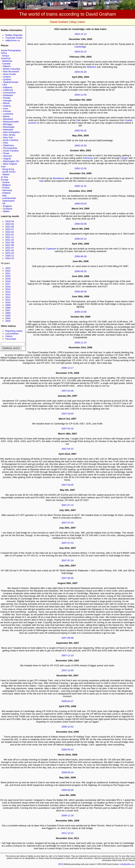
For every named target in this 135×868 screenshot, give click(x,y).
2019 (8, 279)
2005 (8, 316)
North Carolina (11, 140)
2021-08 (10, 245)
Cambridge (80, 47)
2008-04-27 (67, 701)
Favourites (11, 339)
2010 (8, 302)
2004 (8, 318)
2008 (8, 308)
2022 (8, 271)
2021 (8, 273)
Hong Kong (8, 169)
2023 (8, 268)
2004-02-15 (81, 52)
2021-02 (10, 253)
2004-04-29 (81, 72)
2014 (8, 292)
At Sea (4, 177)
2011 (8, 300)
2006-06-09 (81, 256)
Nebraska (8, 130)
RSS (61, 864)
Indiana (7, 106)
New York (8, 137)
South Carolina (11, 151)
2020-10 (10, 258)
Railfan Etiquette (14, 35)
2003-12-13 (81, 34)
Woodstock (59, 178)
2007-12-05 (67, 670)
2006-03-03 (81, 204)
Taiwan (6, 174)
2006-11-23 (81, 343)
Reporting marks (14, 331)
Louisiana (8, 114)
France (6, 188)
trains (81, 22)
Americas (6, 58)
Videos (9, 336)
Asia (3, 166)
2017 (8, 284)
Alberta (7, 66)
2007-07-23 (67, 543)
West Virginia (10, 164)
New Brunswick (11, 71)
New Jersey (9, 135)
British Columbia (12, 69)
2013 (8, 295)
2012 (8, 297)
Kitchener (88, 158)
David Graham (59, 22)
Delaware (8, 95)
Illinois (6, 103)
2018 (8, 281)
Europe (5, 180)
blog (73, 22)
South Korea (9, 172)
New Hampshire (12, 132)
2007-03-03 (67, 414)
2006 (8, 313)
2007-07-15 (67, 505)
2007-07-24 (67, 560)
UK (4, 203)
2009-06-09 (67, 790)
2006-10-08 (81, 312)
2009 (8, 305)
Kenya (6, 56)
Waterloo (91, 67)
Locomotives (12, 334)
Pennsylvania (10, 148)
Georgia (7, 101)
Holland (6, 193)
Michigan (8, 124)
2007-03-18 (67, 429)
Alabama (8, 87)
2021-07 (10, 248)
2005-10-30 (81, 146)
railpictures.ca (12, 40)
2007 (8, 310)
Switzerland (8, 201)
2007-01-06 (67, 391)
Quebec (7, 79)
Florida (7, 98)
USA (5, 85)
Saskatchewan (11, 82)
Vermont (8, 156)
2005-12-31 (81, 186)
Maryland (8, 119)
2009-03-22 (67, 750)
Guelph (124, 158)
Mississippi (9, 127)
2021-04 (10, 250)
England (7, 206)
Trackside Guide (14, 38)
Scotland (8, 209)
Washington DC (11, 161)
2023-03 (10, 224)
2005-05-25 (81, 131)
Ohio (6, 143)
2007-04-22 (67, 449)
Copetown (51, 249)
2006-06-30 (81, 292)
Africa (4, 53)
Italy (4, 195)
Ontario (7, 77)
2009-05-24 (67, 772)
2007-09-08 (67, 638)
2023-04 (10, 221)
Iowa (6, 108)
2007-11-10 (67, 655)
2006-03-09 (81, 224)
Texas (6, 153)
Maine (6, 116)
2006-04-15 (81, 239)
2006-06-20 (81, 271)
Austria (6, 182)
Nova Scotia (9, 74)
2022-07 (10, 229)
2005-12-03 (81, 168)
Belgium (7, 185)
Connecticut (9, 93)
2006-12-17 (67, 368)
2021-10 (10, 240)
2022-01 (10, 235)
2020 (8, 276)
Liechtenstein (9, 198)
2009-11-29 (67, 815)
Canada (6, 64)
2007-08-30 (67, 578)
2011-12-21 (67, 833)
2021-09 (10, 242)
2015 (8, 289)
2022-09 (10, 227)
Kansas (7, 111)
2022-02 (10, 232)
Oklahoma (9, 145)
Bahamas (7, 61)
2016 (8, 287)
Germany (7, 190)
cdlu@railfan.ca (127, 864)
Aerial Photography (11, 50)
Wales (6, 211)
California (8, 90)
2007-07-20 (67, 523)
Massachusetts (11, 122)
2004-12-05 (81, 95)
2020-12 (10, 256)
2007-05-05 (67, 485)
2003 (8, 321)
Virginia (7, 159)
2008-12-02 (67, 727)
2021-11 (10, 237)
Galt (78, 120)
